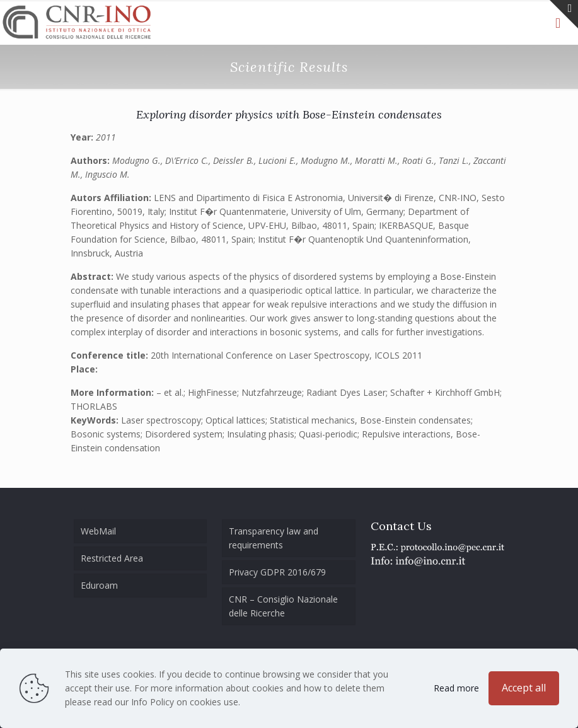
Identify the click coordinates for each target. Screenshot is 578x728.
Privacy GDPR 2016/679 (277, 572)
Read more (456, 688)
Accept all (524, 688)
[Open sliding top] (564, 14)
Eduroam (99, 585)
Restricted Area (112, 558)
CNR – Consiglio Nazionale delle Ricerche (283, 606)
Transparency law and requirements (274, 538)
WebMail (98, 531)
